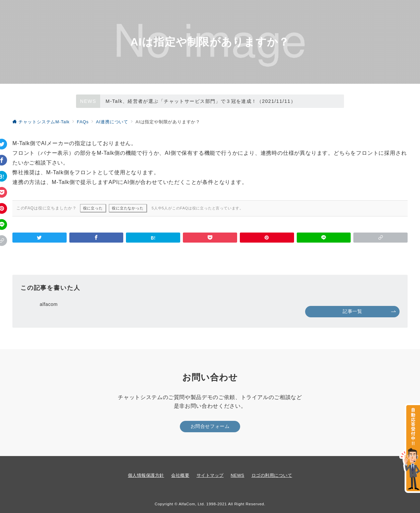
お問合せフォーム (210, 426)
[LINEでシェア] (324, 238)
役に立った (93, 208)
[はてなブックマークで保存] (153, 238)
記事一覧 (369, 311)
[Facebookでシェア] (96, 238)
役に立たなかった (128, 208)
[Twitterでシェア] (40, 238)
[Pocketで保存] (210, 238)
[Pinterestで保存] (267, 238)
